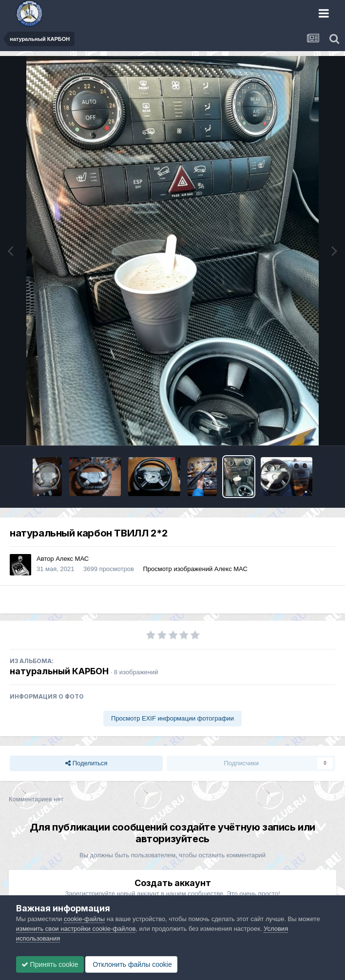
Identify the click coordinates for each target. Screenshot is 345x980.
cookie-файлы (84, 919)
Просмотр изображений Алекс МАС (195, 569)
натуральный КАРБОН (59, 671)
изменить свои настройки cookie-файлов (76, 929)
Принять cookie (50, 964)
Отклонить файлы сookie (131, 964)
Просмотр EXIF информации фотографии (172, 718)
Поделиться (86, 763)
